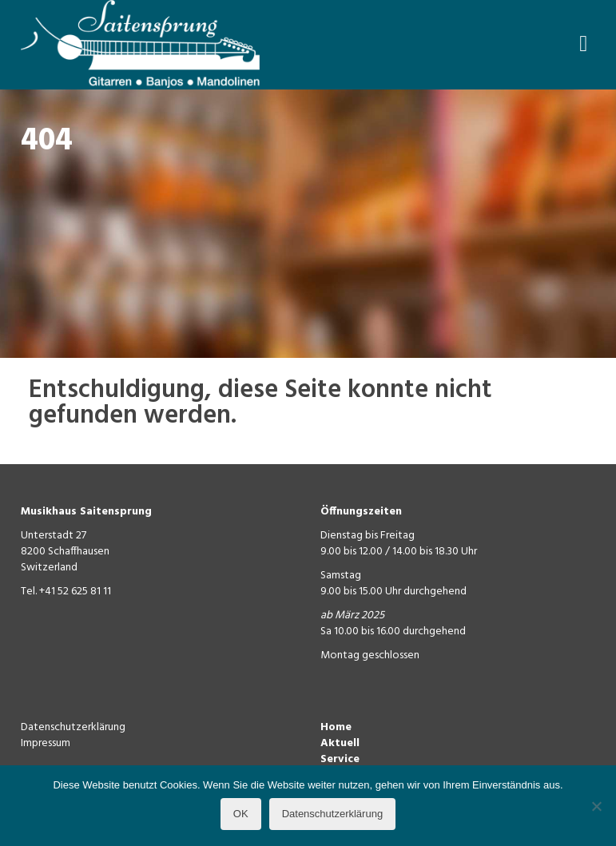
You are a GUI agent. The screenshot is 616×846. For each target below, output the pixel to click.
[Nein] (596, 806)
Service (340, 759)
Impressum (46, 743)
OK (241, 814)
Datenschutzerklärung (73, 727)
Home (336, 727)
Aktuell (340, 743)
